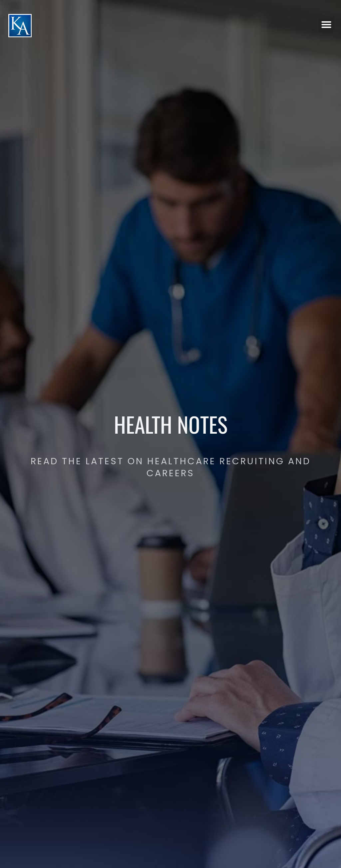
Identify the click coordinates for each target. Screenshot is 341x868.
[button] (326, 21)
